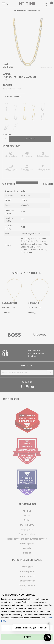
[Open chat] (47, 638)
